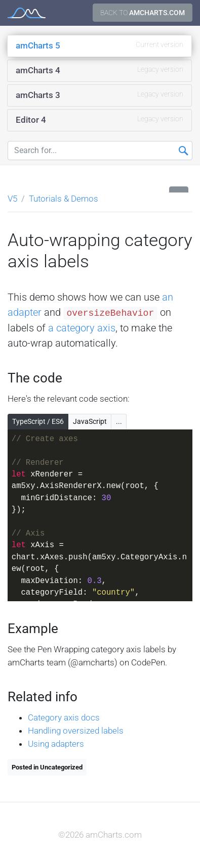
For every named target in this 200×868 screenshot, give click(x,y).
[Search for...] (100, 151)
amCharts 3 (99, 94)
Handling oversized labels (76, 731)
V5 (12, 199)
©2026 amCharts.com (100, 835)
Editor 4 (99, 119)
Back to (143, 13)
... (119, 421)
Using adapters (56, 744)
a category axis (82, 328)
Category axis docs (64, 717)
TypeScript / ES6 (38, 421)
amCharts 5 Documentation (27, 13)
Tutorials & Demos (64, 199)
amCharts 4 (99, 70)
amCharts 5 (99, 45)
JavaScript (90, 421)
